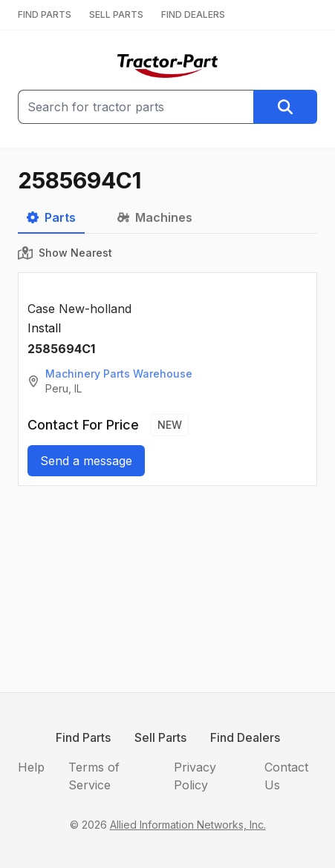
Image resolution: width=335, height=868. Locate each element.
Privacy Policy (195, 776)
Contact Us (286, 776)
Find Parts (83, 737)
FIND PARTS (45, 14)
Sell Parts (160, 737)
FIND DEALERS (193, 14)
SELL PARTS (116, 14)
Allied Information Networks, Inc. (188, 825)
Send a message (86, 461)
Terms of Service (94, 776)
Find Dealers (245, 737)
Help (31, 767)
